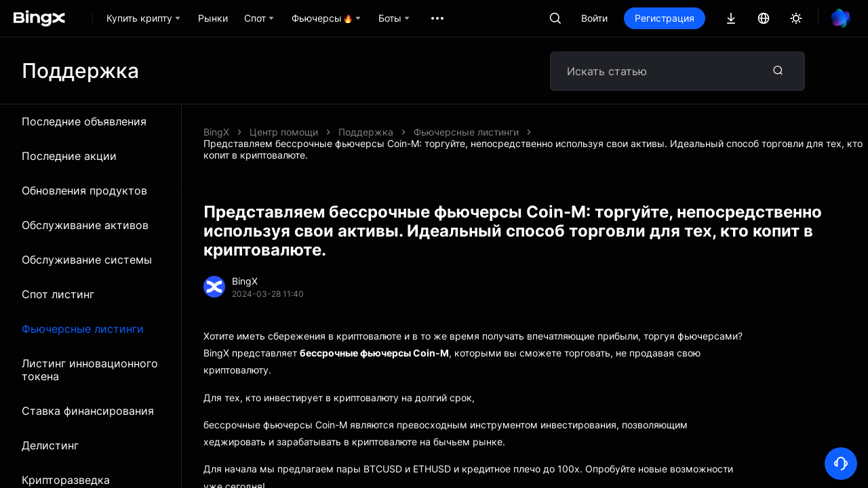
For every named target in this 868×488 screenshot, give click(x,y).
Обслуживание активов (85, 225)
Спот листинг (58, 294)
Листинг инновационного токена (90, 370)
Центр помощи (284, 132)
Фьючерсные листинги (83, 329)
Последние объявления (84, 121)
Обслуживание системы (87, 260)
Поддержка (366, 132)
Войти (594, 18)
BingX (216, 132)
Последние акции (69, 156)
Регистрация (665, 18)
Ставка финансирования (88, 411)
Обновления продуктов (84, 190)
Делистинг (50, 445)
